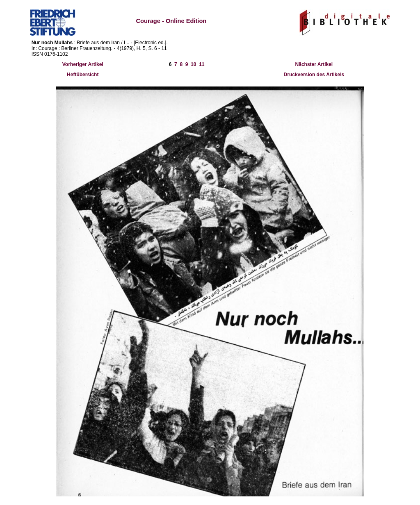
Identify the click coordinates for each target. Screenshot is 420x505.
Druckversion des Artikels (314, 75)
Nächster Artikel (314, 64)
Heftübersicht (83, 75)
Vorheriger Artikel (83, 64)
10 (193, 64)
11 (202, 64)
